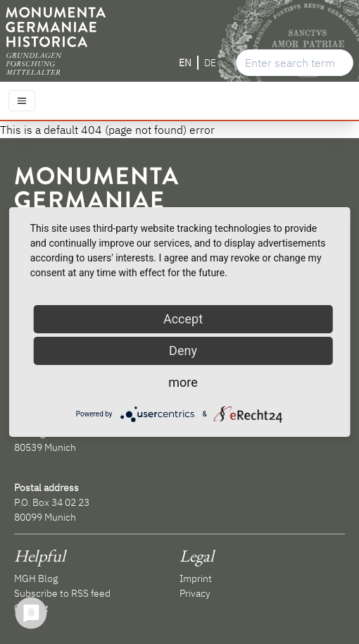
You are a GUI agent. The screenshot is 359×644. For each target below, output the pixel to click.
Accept (183, 319)
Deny (183, 351)
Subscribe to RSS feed (62, 593)
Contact (31, 608)
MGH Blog (36, 578)
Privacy (195, 593)
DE (210, 63)
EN (185, 63)
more (183, 382)
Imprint (196, 578)
